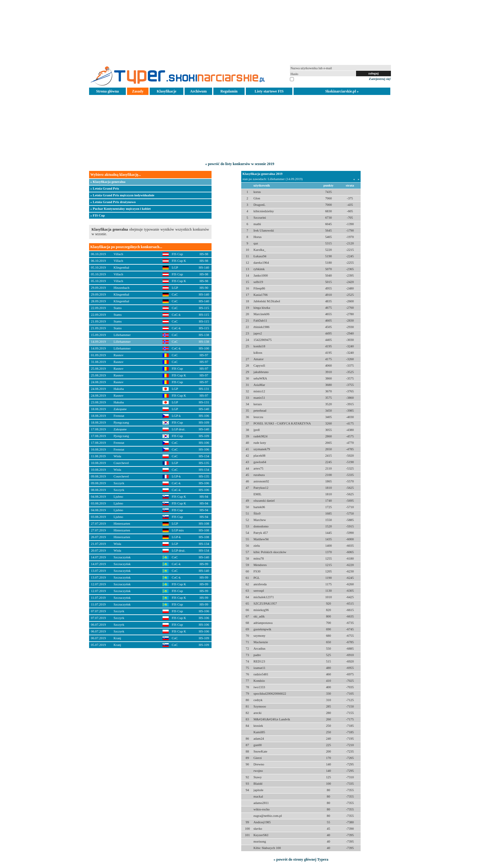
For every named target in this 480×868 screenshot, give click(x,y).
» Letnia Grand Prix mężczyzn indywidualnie (122, 195)
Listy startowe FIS (269, 91)
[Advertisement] (240, 32)
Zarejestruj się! (380, 79)
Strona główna (107, 91)
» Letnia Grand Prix (105, 188)
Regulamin (229, 91)
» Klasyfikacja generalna (108, 182)
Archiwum (198, 91)
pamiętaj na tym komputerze (314, 79)
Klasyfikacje (167, 91)
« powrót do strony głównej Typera (301, 859)
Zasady (138, 91)
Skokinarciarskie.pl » (342, 91)
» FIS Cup (97, 215)
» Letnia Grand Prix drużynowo (113, 202)
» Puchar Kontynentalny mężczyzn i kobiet (120, 209)
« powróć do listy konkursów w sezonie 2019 (240, 164)
